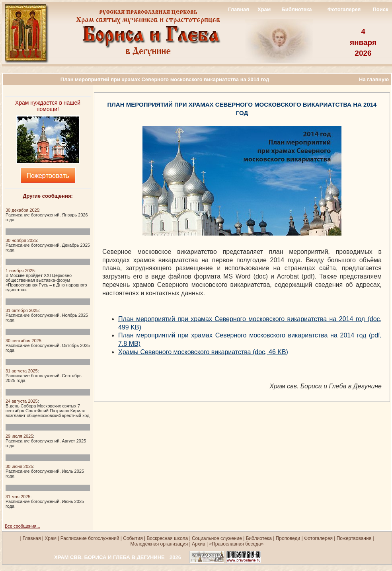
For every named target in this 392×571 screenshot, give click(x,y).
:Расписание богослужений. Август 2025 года (46, 441)
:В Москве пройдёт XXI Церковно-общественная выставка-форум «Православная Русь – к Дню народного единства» (46, 280)
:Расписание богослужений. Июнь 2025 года (45, 501)
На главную (374, 79)
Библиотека (296, 9)
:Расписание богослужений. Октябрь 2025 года (48, 345)
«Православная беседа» (236, 544)
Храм (264, 9)
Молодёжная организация (159, 544)
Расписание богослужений (89, 538)
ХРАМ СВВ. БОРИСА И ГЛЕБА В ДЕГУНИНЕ (109, 557)
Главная (239, 9)
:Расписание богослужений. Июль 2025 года (45, 471)
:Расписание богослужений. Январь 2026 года (47, 215)
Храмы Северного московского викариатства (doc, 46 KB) (203, 352)
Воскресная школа (168, 538)
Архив (199, 544)
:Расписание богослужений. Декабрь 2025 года (48, 245)
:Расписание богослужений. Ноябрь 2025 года (47, 315)
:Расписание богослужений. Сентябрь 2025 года (44, 376)
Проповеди (288, 538)
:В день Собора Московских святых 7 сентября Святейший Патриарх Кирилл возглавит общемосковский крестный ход (48, 408)
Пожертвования (354, 538)
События (133, 538)
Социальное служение (217, 538)
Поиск (380, 9)
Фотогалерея (344, 9)
